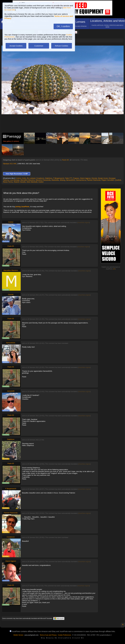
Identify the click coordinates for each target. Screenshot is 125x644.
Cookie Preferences (64, 635)
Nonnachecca (81, 180)
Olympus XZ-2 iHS (10, 164)
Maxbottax (55, 180)
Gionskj (94, 178)
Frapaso (76, 178)
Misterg (62, 180)
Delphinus (49, 178)
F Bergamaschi (59, 178)
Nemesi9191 (71, 180)
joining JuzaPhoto (22, 207)
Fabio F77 (69, 178)
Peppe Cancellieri (108, 180)
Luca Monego (15, 180)
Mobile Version (18, 635)
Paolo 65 (65, 160)
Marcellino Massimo (28, 180)
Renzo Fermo (8, 182)
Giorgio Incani (103, 178)
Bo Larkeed (31, 178)
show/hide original (83, 223)
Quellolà (118, 180)
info (114, 269)
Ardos (24, 178)
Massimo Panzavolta (43, 180)
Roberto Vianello (20, 182)
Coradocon (40, 178)
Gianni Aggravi (85, 178)
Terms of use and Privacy (48, 635)
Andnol (18, 178)
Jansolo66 (11, 391)
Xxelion (41, 182)
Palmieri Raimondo (94, 180)
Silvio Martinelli (32, 182)
